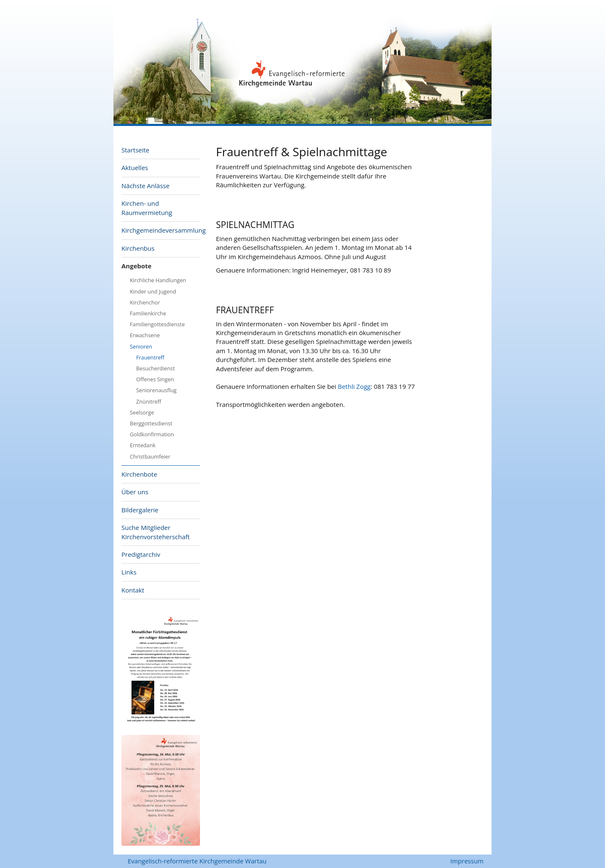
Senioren (141, 346)
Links (129, 572)
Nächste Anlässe (145, 186)
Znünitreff (149, 401)
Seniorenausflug (156, 390)
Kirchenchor (145, 302)
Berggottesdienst (151, 423)
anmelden (439, 862)
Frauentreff (150, 357)
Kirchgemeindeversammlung (161, 230)
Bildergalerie (140, 510)
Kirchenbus (138, 248)
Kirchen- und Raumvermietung (147, 208)
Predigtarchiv (141, 554)
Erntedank (143, 445)
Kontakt (133, 590)
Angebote (137, 266)
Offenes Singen (155, 379)
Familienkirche (148, 313)
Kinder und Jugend (153, 291)
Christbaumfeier (150, 456)
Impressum (467, 861)
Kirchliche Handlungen (158, 280)
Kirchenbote (139, 474)
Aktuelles (135, 168)
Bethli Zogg (354, 386)
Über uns (135, 492)
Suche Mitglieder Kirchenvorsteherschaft (156, 532)
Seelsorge (142, 412)
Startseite (135, 150)
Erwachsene (145, 335)
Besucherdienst (155, 368)
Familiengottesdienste (157, 324)
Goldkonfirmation (152, 434)
